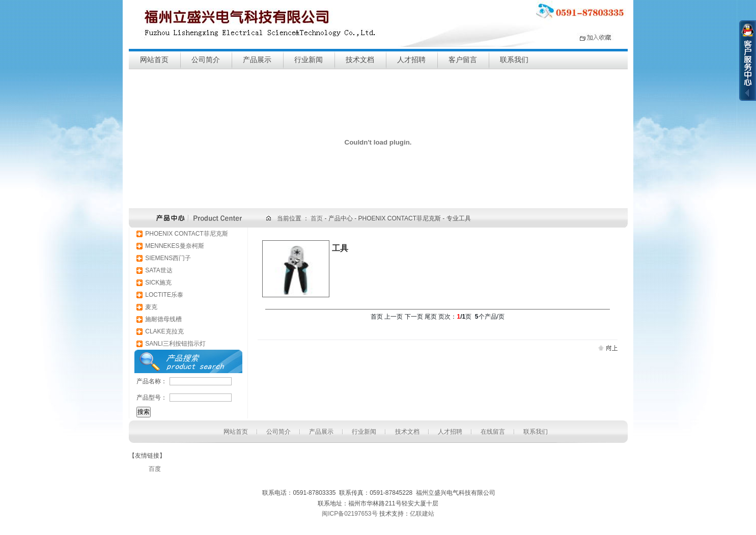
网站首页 (154, 60)
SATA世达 (159, 270)
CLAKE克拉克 (164, 331)
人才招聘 (411, 60)
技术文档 (360, 60)
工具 (340, 248)
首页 (317, 218)
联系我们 (514, 60)
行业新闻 (309, 60)
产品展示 (257, 60)
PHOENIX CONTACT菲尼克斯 (186, 234)
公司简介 (206, 60)
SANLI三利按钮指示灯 (175, 344)
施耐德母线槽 (163, 319)
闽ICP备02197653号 (349, 514)
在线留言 (493, 432)
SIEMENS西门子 (168, 258)
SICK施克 (158, 283)
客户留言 (463, 60)
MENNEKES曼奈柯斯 (174, 246)
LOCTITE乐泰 (164, 295)
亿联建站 (422, 514)
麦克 (151, 307)
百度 (155, 469)
